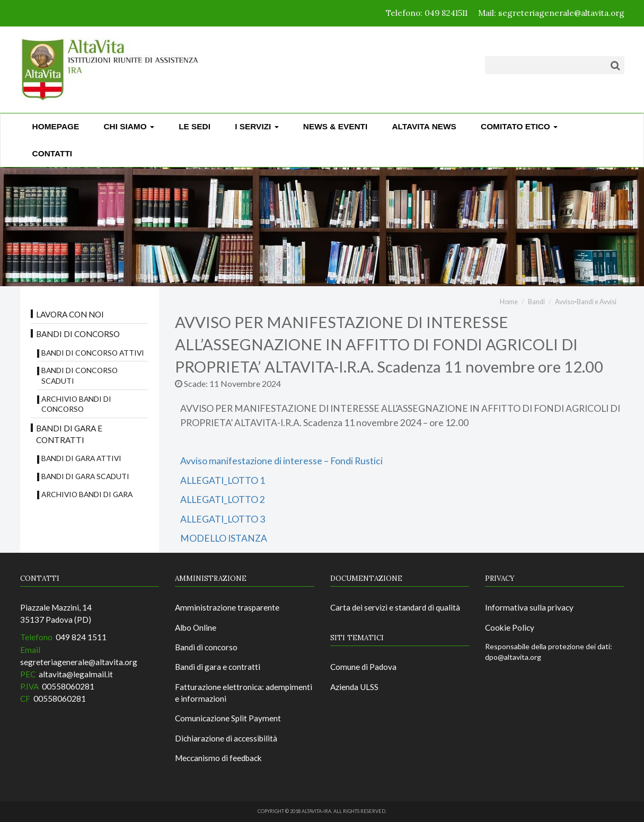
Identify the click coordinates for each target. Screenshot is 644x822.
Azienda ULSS (354, 687)
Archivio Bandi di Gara (87, 494)
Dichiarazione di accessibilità (226, 738)
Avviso (564, 302)
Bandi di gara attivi (81, 458)
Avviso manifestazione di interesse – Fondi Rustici (281, 461)
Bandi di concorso (78, 334)
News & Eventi (335, 126)
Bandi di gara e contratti (69, 434)
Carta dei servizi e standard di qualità (395, 607)
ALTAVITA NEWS (424, 126)
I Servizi (257, 126)
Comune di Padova (363, 667)
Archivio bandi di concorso (76, 404)
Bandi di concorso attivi (93, 353)
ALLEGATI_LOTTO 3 (223, 519)
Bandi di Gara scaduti (85, 476)
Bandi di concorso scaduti (80, 375)
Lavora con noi (70, 314)
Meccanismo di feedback (218, 758)
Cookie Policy (510, 627)
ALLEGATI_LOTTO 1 (223, 480)
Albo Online (196, 627)
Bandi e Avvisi (597, 302)
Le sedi (195, 126)
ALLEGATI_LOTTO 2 (223, 500)
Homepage (56, 126)
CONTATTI (52, 153)
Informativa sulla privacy (529, 607)
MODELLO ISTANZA (224, 538)
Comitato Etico (519, 126)
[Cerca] (615, 65)
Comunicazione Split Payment (228, 718)
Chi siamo (129, 126)
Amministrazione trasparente (227, 607)
